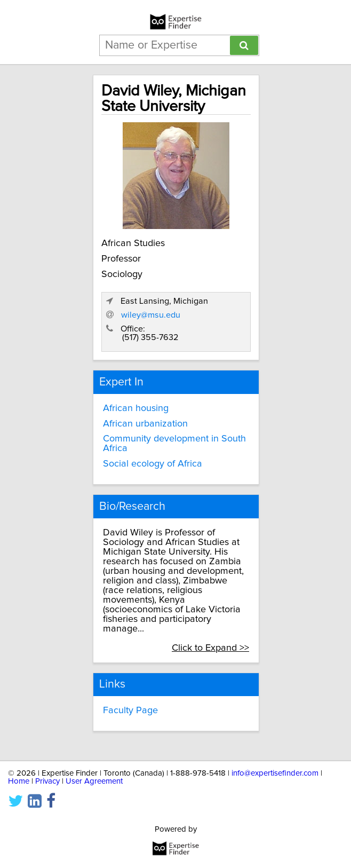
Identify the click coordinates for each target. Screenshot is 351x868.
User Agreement (94, 781)
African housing (136, 408)
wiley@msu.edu (151, 315)
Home (19, 781)
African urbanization (145, 424)
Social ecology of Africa (153, 464)
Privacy (47, 781)
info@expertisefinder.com (275, 773)
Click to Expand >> (210, 648)
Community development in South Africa (174, 444)
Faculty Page (130, 711)
